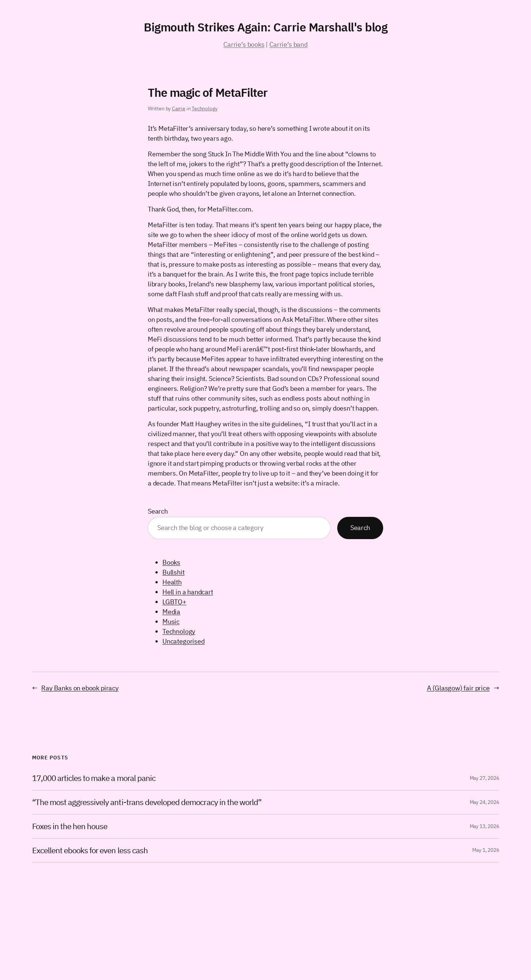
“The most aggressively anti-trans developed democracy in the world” (147, 802)
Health (172, 582)
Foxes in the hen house (70, 826)
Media (171, 612)
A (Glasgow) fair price (458, 688)
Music (171, 621)
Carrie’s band (288, 44)
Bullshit (174, 572)
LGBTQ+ (174, 602)
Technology (204, 108)
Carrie (179, 108)
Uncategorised (184, 641)
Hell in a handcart (188, 592)
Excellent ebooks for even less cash (90, 851)
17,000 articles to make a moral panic (94, 778)
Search (158, 511)
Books (171, 562)
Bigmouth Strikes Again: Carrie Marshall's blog (265, 27)
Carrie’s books (244, 44)
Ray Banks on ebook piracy (80, 688)
